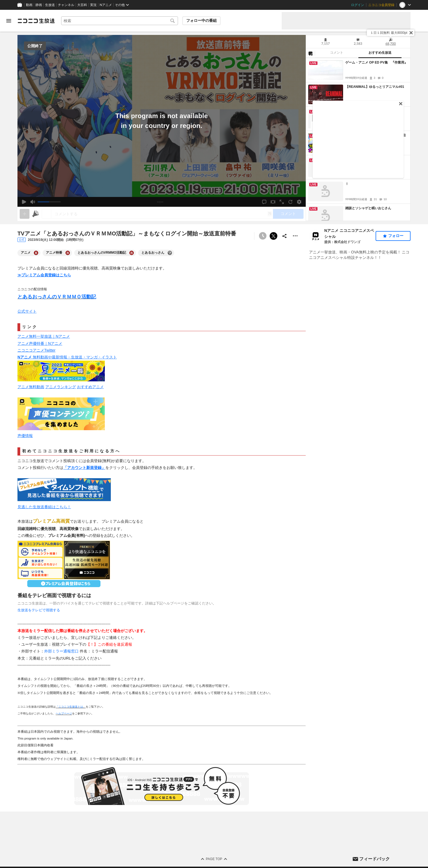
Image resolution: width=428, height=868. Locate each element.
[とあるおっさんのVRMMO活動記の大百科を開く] (132, 253)
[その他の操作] (295, 236)
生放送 (50, 5)
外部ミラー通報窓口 (61, 651)
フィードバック (374, 859)
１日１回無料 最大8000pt (389, 33)
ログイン (358, 5)
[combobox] (120, 21)
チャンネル (66, 5)
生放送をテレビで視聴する (39, 610)
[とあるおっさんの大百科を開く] (170, 253)
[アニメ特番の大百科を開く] (68, 253)
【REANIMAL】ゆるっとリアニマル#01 (375, 87)
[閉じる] (411, 33)
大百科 (82, 5)
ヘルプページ (64, 713)
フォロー (396, 236)
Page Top (214, 859)
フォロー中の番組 (201, 20)
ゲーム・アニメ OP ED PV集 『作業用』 (376, 62)
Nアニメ (106, 5)
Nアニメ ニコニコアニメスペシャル (349, 234)
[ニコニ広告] (35, 214)
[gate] (25, 214)
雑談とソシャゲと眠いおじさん (368, 208)
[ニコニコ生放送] (36, 21)
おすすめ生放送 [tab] (380, 53)
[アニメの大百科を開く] (36, 253)
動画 (29, 5)
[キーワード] (120, 21)
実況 (93, 5)
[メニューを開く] (9, 21)
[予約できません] (263, 236)
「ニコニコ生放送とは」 (71, 707)
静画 (39, 5)
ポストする (274, 236)
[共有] (284, 236)
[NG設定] (310, 53)
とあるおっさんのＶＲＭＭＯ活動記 (57, 297)
